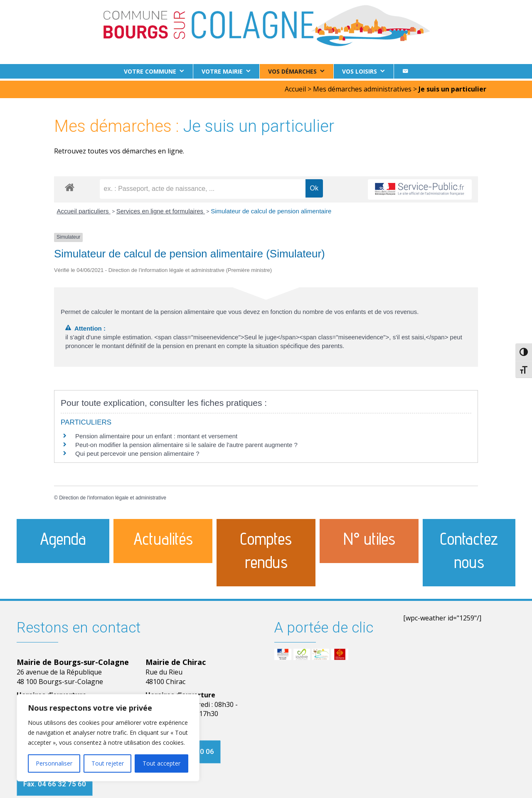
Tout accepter (161, 763)
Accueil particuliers (84, 209)
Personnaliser (54, 763)
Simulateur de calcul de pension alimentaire (271, 209)
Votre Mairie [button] (222, 71)
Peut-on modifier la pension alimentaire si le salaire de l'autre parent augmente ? (186, 442)
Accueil (295, 87)
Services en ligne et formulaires (161, 209)
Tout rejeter (108, 763)
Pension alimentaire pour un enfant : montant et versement (156, 434)
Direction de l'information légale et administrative (113, 496)
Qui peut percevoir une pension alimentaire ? (137, 451)
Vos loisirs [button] (360, 71)
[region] (108, 738)
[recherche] (203, 187)
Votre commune (150, 71)
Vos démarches (292, 71)
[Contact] (405, 71)
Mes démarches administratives (362, 87)
